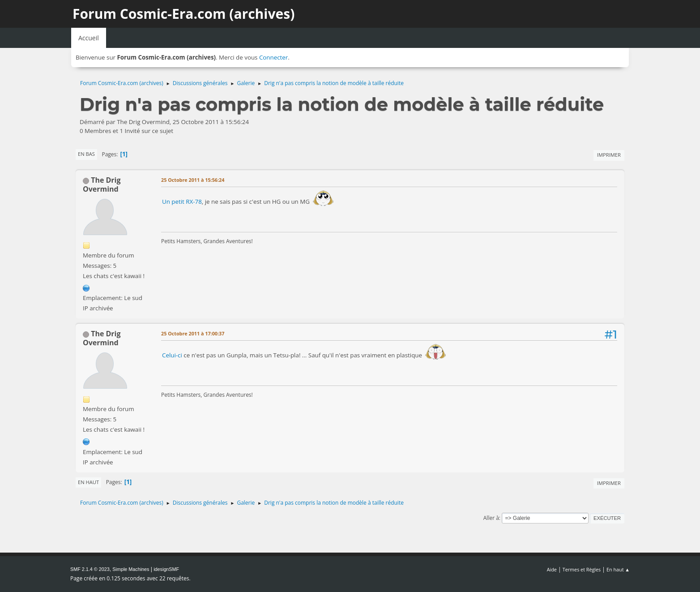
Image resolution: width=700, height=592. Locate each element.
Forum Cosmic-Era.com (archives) (184, 14)
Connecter (273, 57)
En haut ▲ (618, 569)
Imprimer (609, 155)
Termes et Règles (582, 569)
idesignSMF (166, 569)
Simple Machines (131, 569)
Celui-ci (173, 356)
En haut (88, 482)
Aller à (491, 518)
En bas (86, 154)
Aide (552, 569)
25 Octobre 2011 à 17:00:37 (193, 333)
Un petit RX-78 (182, 202)
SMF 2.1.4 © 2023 (90, 569)
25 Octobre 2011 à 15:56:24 (193, 180)
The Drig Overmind (102, 184)
